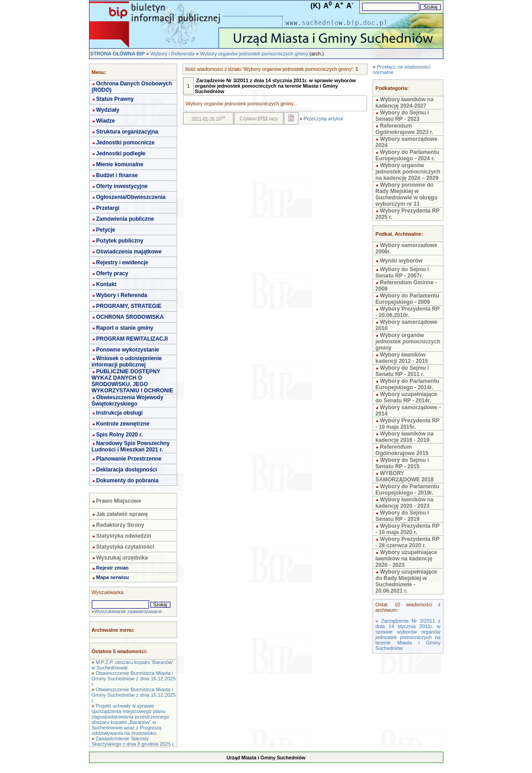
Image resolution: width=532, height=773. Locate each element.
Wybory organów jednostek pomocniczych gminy (254, 54)
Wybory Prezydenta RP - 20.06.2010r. (407, 312)
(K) (315, 6)
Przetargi (108, 208)
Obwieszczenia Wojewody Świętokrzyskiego (128, 401)
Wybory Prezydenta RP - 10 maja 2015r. (407, 424)
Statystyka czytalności (125, 547)
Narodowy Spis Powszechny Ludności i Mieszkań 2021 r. (131, 446)
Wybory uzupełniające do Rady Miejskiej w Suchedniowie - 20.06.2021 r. (406, 581)
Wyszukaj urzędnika (122, 558)
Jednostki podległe (121, 154)
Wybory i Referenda (172, 54)
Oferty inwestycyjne (122, 186)
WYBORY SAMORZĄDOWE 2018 (404, 476)
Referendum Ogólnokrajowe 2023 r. (404, 129)
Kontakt (107, 284)
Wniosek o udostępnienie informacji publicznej (127, 362)
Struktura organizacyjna (127, 132)
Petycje (106, 230)
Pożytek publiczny (120, 241)
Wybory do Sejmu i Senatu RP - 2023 (402, 116)
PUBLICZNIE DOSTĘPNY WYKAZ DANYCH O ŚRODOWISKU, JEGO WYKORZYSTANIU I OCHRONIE (133, 381)
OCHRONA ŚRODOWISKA (130, 317)
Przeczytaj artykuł (323, 119)
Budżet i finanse (117, 175)
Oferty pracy (112, 273)
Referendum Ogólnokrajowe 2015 (402, 450)
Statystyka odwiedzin (124, 536)
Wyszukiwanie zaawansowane (128, 611)
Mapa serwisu (113, 577)
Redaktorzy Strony (120, 525)
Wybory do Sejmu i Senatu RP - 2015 (402, 463)
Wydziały (108, 110)
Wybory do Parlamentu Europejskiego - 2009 (407, 299)
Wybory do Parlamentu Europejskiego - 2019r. (407, 490)
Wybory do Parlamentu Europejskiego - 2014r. (407, 384)
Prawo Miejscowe (119, 501)
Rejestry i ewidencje (122, 263)
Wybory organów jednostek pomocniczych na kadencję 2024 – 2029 (408, 172)
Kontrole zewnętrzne (123, 424)
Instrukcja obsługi (120, 413)
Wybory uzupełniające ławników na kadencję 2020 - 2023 (406, 559)
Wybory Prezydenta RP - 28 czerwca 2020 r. (407, 542)
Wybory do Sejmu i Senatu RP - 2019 (402, 516)
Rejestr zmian (113, 568)
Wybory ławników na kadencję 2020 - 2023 (404, 503)
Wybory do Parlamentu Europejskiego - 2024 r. (407, 155)
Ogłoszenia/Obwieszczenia (131, 197)
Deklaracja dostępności (127, 470)
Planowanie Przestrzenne (129, 459)
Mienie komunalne (120, 164)
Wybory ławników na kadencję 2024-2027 (404, 103)
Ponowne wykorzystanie (128, 350)
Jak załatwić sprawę (122, 514)
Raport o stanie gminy (125, 328)
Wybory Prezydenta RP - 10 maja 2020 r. (407, 529)
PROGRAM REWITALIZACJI (132, 339)
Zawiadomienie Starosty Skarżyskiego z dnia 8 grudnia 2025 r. (133, 741)
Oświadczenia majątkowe (129, 252)
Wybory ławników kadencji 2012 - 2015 (401, 358)
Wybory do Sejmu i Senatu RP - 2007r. (402, 273)
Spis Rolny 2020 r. (120, 435)
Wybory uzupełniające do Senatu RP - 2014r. (406, 397)
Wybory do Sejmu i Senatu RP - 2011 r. (402, 371)
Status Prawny (115, 99)
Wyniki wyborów (401, 261)
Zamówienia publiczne (125, 219)
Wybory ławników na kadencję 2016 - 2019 (404, 437)
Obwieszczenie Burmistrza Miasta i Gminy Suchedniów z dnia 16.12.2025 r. (134, 679)
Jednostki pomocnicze (126, 143)
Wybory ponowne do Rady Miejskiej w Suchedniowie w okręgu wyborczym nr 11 (406, 194)
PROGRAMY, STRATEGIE (129, 306)
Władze (106, 121)
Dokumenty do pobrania (127, 481)
